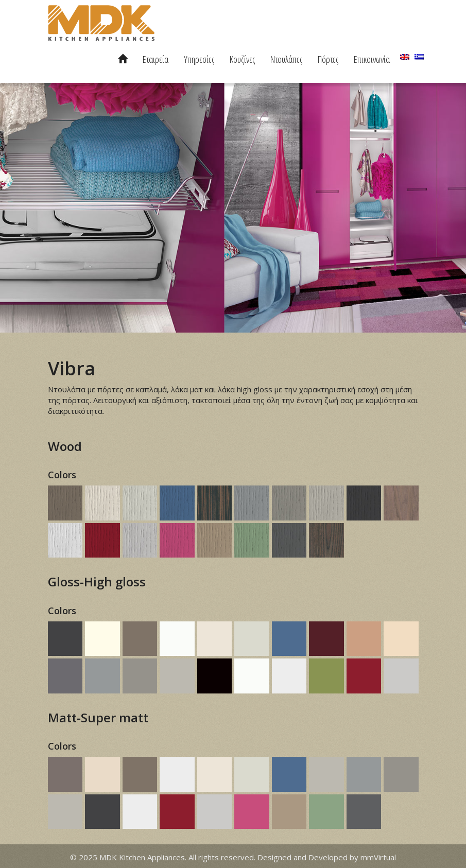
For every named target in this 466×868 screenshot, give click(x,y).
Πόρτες (328, 59)
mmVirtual (378, 857)
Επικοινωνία (372, 59)
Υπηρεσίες (199, 59)
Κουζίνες (242, 59)
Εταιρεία (156, 59)
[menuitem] (405, 57)
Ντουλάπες (286, 59)
